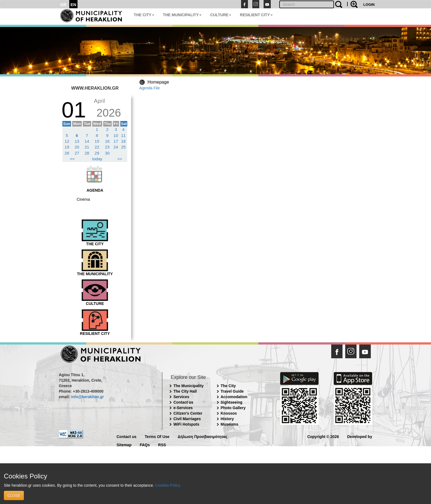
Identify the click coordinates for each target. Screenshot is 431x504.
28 (87, 153)
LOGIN (369, 5)
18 (123, 141)
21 (87, 147)
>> (120, 159)
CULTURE (221, 15)
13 (77, 141)
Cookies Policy (168, 485)
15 (97, 141)
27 (77, 153)
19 (67, 147)
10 (116, 135)
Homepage (158, 82)
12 (67, 141)
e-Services (183, 408)
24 (116, 147)
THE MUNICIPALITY (182, 15)
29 (97, 153)
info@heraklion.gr (87, 397)
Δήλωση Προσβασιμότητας (202, 436)
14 (87, 141)
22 (97, 147)
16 (107, 141)
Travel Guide (232, 391)
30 (107, 153)
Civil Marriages (187, 419)
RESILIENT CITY (256, 15)
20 (77, 147)
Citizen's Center (188, 413)
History (227, 419)
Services (181, 397)
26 (67, 153)
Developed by (360, 436)
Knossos (229, 413)
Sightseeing (232, 402)
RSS (162, 444)
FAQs (145, 444)
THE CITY (144, 15)
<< (72, 159)
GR (63, 5)
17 (116, 141)
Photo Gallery (233, 408)
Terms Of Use (157, 436)
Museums (230, 424)
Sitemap (124, 444)
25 (123, 147)
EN (74, 5)
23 (107, 147)
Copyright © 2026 (323, 436)
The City (228, 386)
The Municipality (189, 386)
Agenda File (150, 88)
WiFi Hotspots (186, 424)
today (97, 159)
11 (123, 135)
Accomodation (234, 397)
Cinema (83, 199)
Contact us (183, 402)
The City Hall (185, 391)
